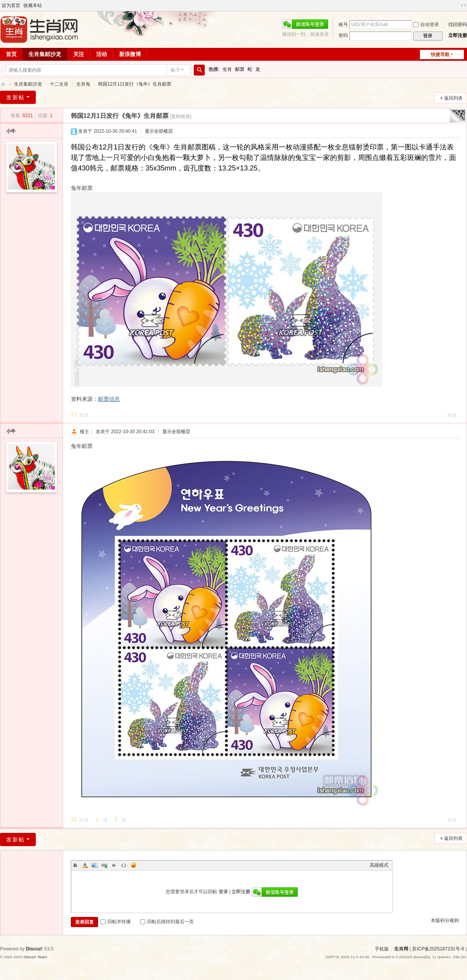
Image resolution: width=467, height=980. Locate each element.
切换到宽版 (463, 5)
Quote (114, 865)
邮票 (240, 69)
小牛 (11, 131)
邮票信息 (109, 399)
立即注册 (458, 35)
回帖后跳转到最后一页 (167, 922)
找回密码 (458, 25)
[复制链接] (181, 116)
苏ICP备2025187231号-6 (438, 949)
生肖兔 (83, 84)
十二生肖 (59, 84)
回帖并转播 (116, 922)
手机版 (382, 949)
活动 (102, 54)
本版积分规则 (445, 920)
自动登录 (426, 25)
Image (95, 865)
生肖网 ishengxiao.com (3, 84)
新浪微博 (130, 54)
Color (85, 865)
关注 (79, 54)
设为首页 (11, 5)
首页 (11, 54)
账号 (343, 25)
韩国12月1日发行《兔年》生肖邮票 (135, 84)
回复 (84, 415)
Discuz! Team (35, 957)
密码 (343, 35)
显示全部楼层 (159, 131)
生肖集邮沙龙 (45, 54)
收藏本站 (33, 5)
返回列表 (453, 98)
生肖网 (401, 949)
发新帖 (16, 97)
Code (124, 865)
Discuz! (34, 949)
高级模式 (379, 865)
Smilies (133, 865)
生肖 (227, 69)
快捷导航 (440, 54)
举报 (452, 415)
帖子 (176, 70)
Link (104, 865)
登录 (223, 892)
